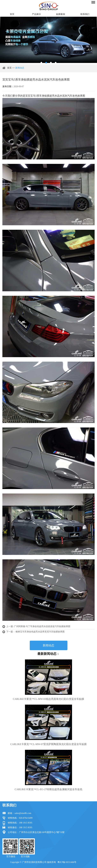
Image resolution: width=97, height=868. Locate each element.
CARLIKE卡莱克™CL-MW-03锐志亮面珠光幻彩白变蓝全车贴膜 (49, 699)
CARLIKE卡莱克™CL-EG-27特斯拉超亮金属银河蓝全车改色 (48, 789)
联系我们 (85, 14)
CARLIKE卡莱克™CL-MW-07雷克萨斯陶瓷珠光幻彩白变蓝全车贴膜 (49, 744)
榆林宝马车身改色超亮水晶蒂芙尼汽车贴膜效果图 (40, 632)
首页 (12, 14)
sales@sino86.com (23, 813)
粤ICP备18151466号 (67, 862)
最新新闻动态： (48, 654)
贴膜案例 (61, 14)
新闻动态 (20, 68)
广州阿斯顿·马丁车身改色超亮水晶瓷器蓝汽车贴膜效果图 (42, 626)
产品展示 (36, 14)
